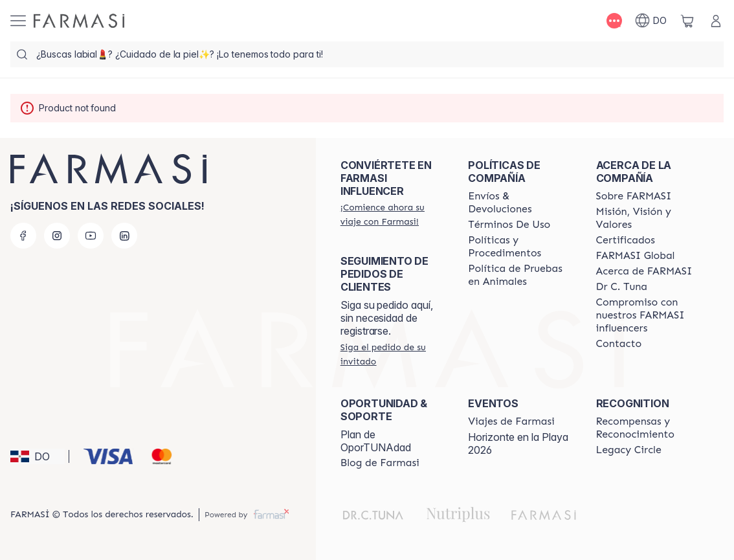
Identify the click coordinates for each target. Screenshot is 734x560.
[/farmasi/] (79, 21)
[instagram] (57, 236)
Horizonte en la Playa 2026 (518, 443)
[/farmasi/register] (393, 214)
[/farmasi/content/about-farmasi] (644, 271)
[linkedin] (124, 236)
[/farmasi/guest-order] (393, 354)
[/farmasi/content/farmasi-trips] (511, 421)
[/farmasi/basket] (687, 21)
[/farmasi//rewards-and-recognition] (648, 428)
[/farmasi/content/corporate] (636, 256)
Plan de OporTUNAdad (376, 441)
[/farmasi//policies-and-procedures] (520, 247)
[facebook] (23, 236)
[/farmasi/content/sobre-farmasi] (634, 196)
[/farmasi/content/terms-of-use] (509, 225)
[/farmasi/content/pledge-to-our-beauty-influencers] (622, 287)
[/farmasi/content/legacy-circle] (629, 450)
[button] (38, 456)
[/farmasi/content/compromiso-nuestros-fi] (648, 315)
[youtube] (91, 236)
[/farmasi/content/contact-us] (619, 344)
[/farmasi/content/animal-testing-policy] (520, 275)
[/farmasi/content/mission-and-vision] (648, 218)
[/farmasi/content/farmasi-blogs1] (380, 463)
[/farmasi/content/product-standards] (626, 240)
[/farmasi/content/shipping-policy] (520, 203)
